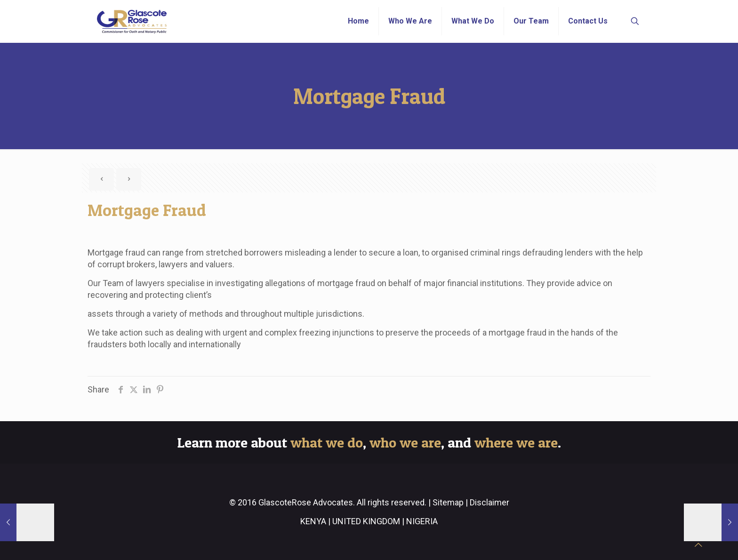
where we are (516, 442)
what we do (327, 442)
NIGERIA (422, 521)
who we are (405, 442)
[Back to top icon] (698, 545)
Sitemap (448, 502)
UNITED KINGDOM (366, 521)
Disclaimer (489, 502)
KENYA (313, 521)
